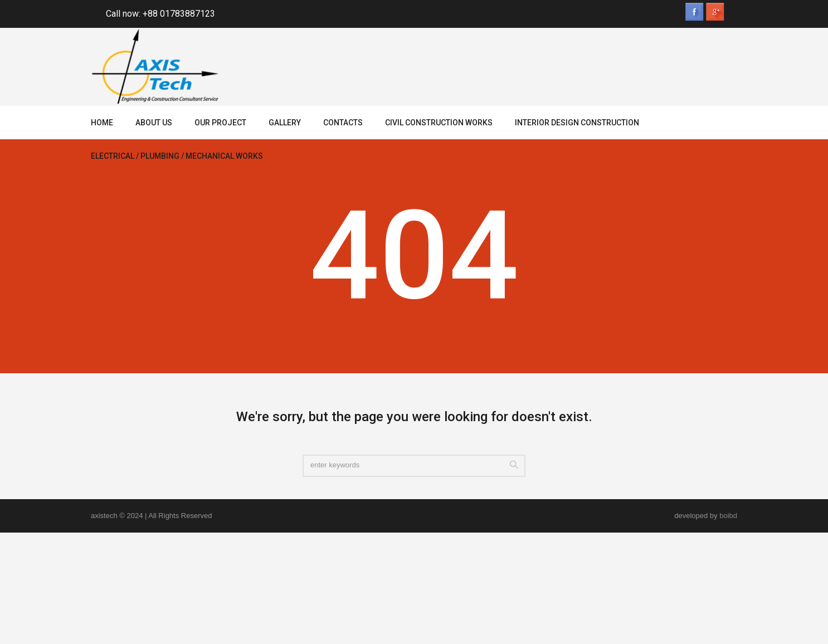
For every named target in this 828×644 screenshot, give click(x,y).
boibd (728, 516)
